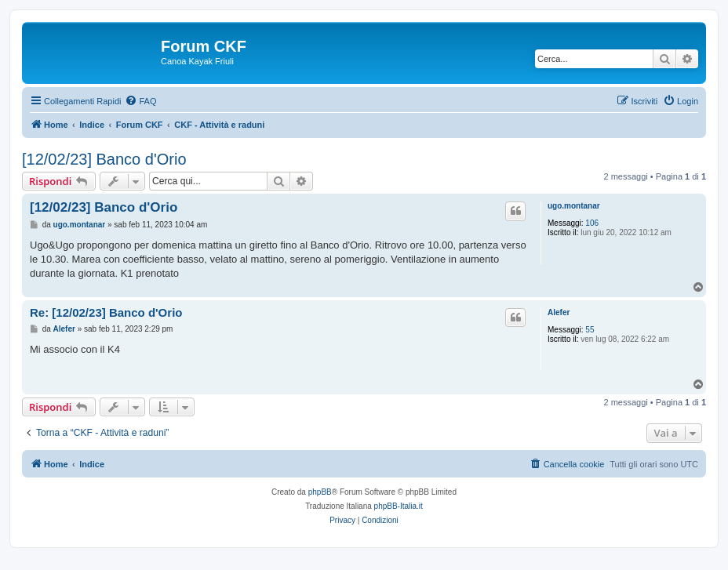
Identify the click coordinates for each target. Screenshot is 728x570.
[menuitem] (140, 101)
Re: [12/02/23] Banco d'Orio (106, 312)
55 (590, 330)
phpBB (320, 492)
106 (592, 223)
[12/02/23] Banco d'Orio (104, 159)
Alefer (559, 312)
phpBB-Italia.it (399, 506)
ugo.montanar (574, 206)
